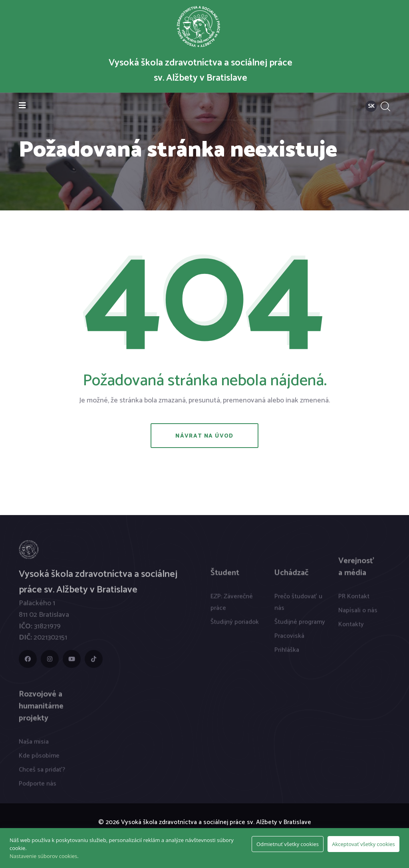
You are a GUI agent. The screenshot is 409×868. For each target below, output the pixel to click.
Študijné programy (300, 625)
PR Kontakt (354, 600)
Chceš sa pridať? (42, 773)
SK (371, 106)
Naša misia (34, 745)
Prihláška (287, 653)
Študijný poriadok (235, 625)
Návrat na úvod (204, 436)
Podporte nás (38, 787)
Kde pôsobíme (39, 759)
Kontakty (351, 628)
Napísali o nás (358, 614)
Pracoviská (289, 639)
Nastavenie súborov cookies (43, 856)
